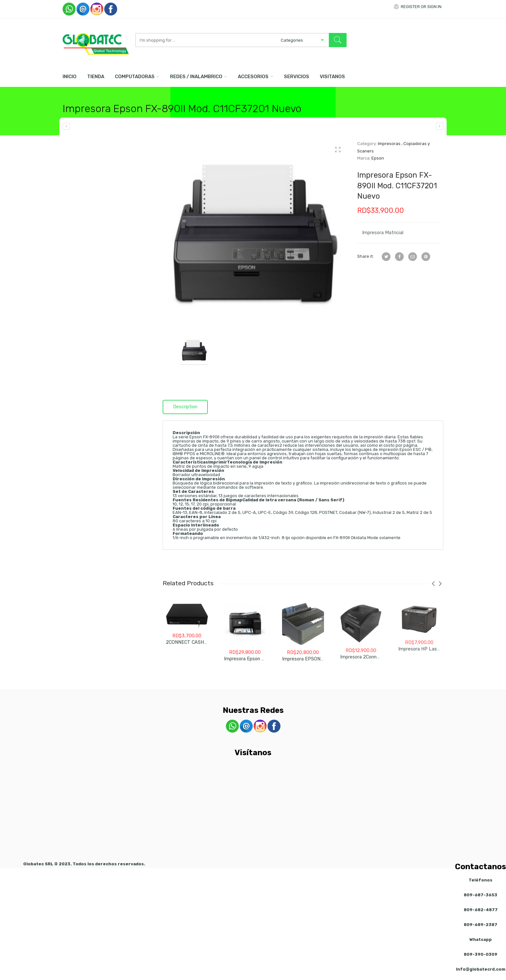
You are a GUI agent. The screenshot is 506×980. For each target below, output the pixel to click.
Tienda (96, 77)
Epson (378, 158)
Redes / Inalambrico (196, 77)
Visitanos (332, 77)
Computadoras (135, 77)
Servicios (297, 77)
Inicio (70, 77)
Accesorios (253, 77)
